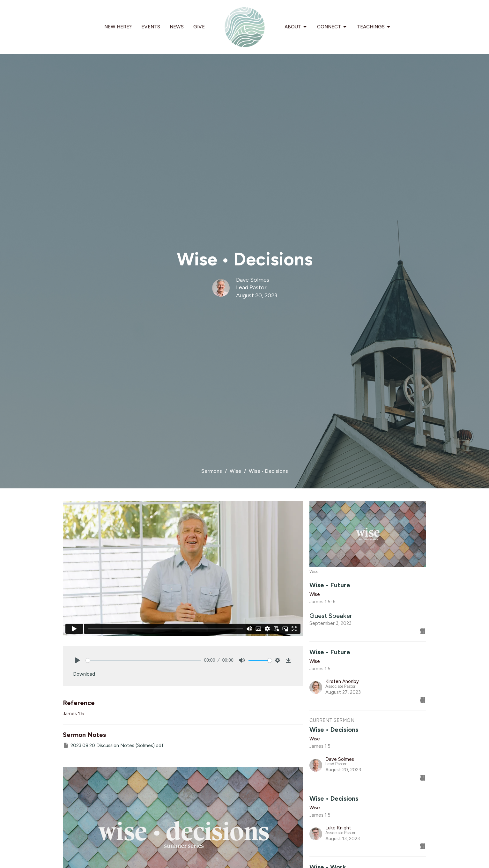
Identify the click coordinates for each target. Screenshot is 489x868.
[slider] (143, 660)
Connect (332, 27)
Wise (235, 471)
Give (199, 27)
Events (151, 27)
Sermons (212, 471)
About (296, 27)
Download (84, 674)
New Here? (118, 27)
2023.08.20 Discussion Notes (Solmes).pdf (113, 745)
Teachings (374, 27)
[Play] (78, 660)
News (177, 27)
